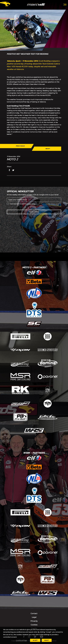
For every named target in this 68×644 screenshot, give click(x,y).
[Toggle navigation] (65, 4)
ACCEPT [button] (35, 640)
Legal (34, 617)
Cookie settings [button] (21, 640)
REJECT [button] (47, 640)
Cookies (34, 625)
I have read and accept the (22, 204)
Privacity (34, 621)
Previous (20, 146)
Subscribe (34, 212)
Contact (34, 613)
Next (48, 149)
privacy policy (31, 204)
